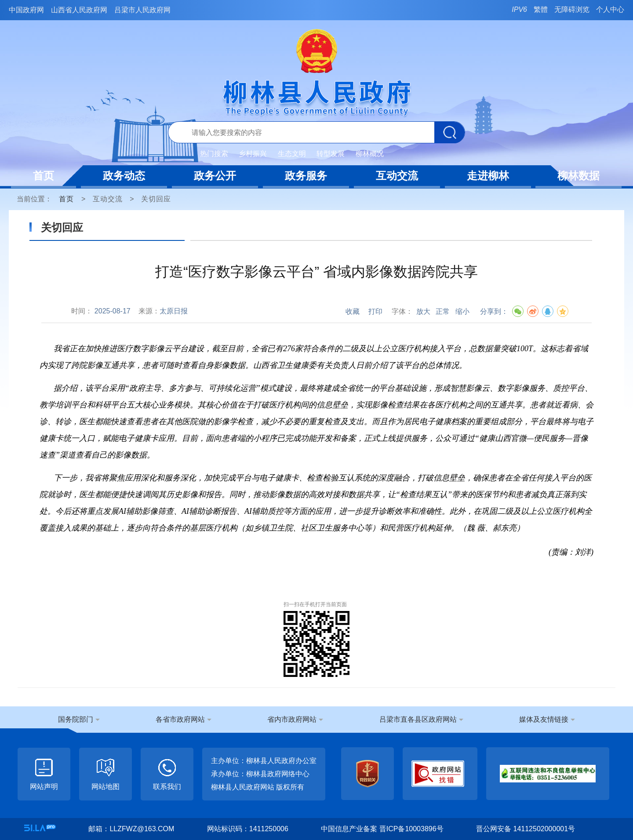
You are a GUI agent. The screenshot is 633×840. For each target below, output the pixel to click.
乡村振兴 (253, 154)
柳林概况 (370, 154)
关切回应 (156, 199)
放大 (423, 311)
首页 (44, 176)
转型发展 (331, 154)
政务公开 (215, 176)
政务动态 (124, 176)
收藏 (353, 311)
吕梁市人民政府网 (142, 10)
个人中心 (610, 9)
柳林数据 (578, 176)
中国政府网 (26, 10)
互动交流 (397, 176)
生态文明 (292, 154)
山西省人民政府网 (79, 10)
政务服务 (306, 176)
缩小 (462, 311)
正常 (443, 311)
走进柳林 (488, 176)
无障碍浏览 (572, 9)
